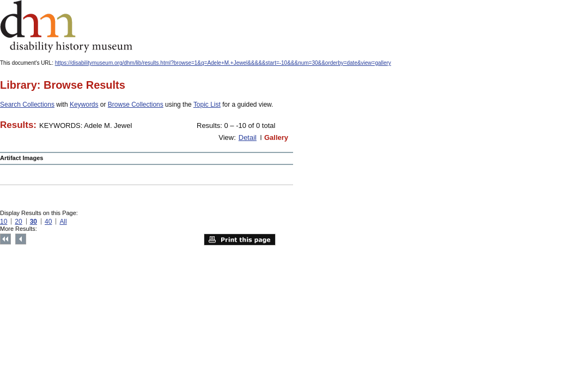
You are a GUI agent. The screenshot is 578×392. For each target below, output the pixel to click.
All (63, 222)
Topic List (207, 105)
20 (18, 222)
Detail (248, 137)
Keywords (84, 105)
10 (4, 222)
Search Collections (27, 105)
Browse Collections (136, 105)
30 (34, 222)
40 (48, 222)
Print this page (240, 240)
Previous (21, 239)
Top (5, 239)
